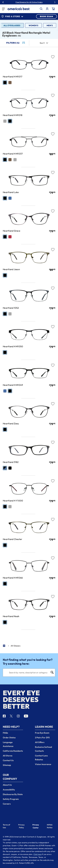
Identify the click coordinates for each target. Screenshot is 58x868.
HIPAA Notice (50, 826)
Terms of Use (6, 826)
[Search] (29, 673)
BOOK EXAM (46, 16)
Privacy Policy (21, 826)
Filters (16, 43)
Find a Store (12, 16)
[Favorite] (53, 55)
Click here (37, 854)
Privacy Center (36, 826)
